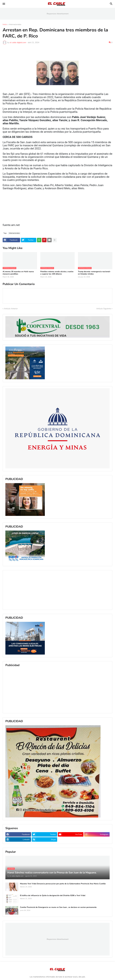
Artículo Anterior (11, 309)
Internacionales (15, 25)
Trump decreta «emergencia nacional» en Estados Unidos (94, 273)
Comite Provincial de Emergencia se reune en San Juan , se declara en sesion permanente (58, 907)
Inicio (5, 25)
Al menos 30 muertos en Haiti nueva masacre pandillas (18, 273)
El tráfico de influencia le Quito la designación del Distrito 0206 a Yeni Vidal (53, 896)
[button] (4, 4)
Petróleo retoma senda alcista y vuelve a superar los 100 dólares (57, 273)
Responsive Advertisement (58, 14)
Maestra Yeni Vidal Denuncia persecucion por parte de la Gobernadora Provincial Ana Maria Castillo (63, 884)
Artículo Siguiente (104, 309)
